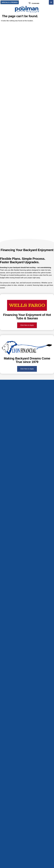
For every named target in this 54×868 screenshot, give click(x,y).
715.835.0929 (35, 3)
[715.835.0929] (30, 3)
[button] (51, 2)
